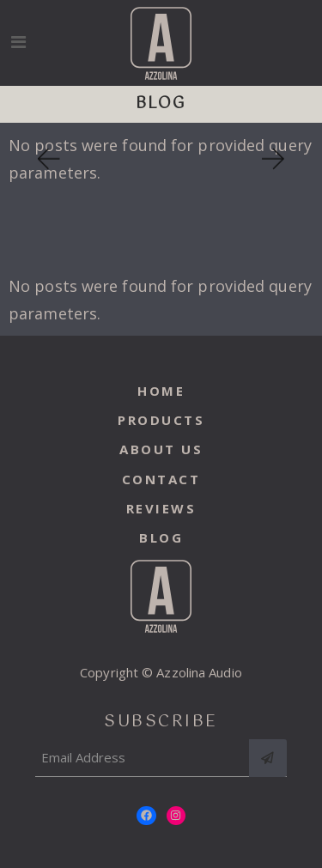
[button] (47, 159)
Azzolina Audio (199, 672)
